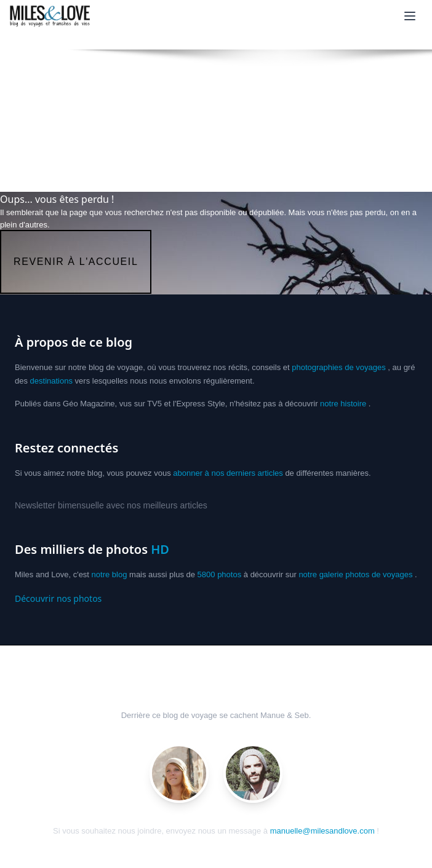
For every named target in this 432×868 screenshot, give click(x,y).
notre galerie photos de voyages (355, 574)
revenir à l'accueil (76, 262)
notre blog (110, 574)
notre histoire (343, 404)
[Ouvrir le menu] (410, 16)
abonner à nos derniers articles (228, 473)
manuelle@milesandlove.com (322, 831)
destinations (51, 381)
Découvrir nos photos (58, 598)
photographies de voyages (339, 367)
